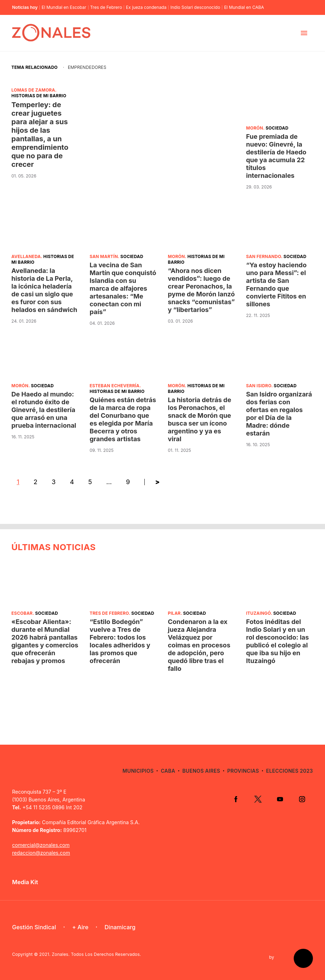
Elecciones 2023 (289, 771)
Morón (255, 128)
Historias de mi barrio (39, 96)
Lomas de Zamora (33, 90)
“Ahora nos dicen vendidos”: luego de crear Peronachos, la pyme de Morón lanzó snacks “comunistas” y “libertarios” (201, 290)
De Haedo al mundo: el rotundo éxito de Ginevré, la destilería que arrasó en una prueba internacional (44, 410)
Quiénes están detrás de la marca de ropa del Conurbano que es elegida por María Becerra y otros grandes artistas (123, 419)
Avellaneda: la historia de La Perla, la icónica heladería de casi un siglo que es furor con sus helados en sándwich (44, 290)
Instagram (302, 799)
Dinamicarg (120, 927)
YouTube (280, 799)
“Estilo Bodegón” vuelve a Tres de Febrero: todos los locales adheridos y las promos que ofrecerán (120, 641)
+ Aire (80, 927)
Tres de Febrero (106, 7)
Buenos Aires (201, 771)
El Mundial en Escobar (64, 7)
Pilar (174, 613)
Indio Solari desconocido (195, 7)
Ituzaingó (259, 613)
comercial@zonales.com (41, 845)
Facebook (236, 799)
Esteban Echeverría (114, 386)
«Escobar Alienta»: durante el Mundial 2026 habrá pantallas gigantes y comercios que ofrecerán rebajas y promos (45, 641)
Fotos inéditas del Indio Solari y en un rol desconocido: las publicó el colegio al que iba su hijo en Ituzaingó (278, 641)
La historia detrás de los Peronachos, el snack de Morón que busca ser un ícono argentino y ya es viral (199, 419)
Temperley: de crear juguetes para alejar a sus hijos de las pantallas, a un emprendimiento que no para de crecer (40, 135)
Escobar (22, 613)
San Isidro (259, 386)
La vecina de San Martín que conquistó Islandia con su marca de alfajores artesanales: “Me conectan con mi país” (123, 288)
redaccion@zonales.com (41, 853)
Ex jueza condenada (146, 7)
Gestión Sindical (34, 927)
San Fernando (263, 256)
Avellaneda (26, 256)
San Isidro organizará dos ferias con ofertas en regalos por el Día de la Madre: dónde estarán (279, 414)
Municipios (138, 771)
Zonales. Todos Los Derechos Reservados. (97, 954)
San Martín (104, 256)
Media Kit (25, 882)
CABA (168, 771)
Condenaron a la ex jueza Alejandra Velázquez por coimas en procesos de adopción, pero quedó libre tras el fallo (199, 645)
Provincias (243, 771)
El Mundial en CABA (244, 7)
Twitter (258, 799)
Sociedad (277, 128)
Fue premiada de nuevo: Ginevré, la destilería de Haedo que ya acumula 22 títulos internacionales (276, 156)
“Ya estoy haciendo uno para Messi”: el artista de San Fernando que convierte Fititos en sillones (276, 284)
